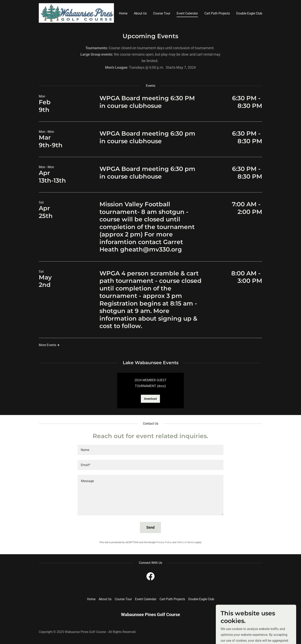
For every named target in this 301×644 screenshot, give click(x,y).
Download (150, 399)
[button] (50, 345)
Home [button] (91, 599)
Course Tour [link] (162, 13)
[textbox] (150, 450)
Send (150, 527)
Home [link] (123, 13)
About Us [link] (140, 13)
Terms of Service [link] (186, 542)
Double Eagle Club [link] (249, 13)
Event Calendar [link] (187, 13)
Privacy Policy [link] (164, 542)
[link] (76, 13)
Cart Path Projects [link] (217, 13)
